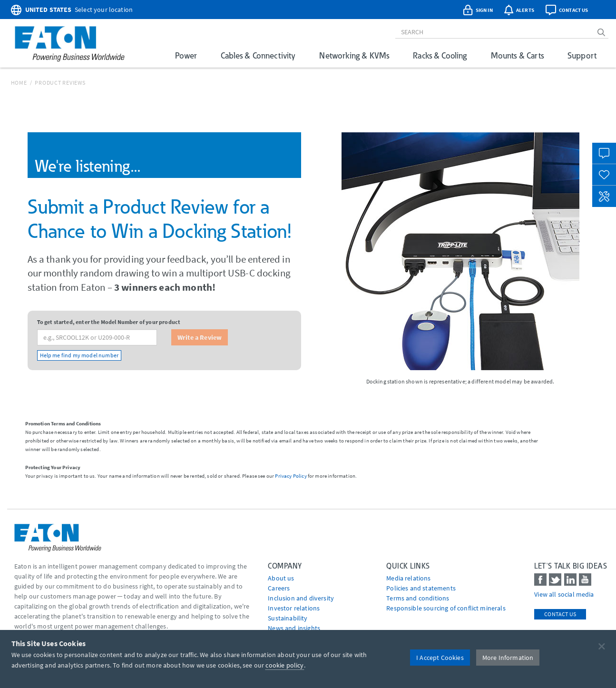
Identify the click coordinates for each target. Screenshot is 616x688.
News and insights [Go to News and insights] (294, 628)
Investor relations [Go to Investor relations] (294, 608)
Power (186, 55)
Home (19, 83)
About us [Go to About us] (281, 578)
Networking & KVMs (354, 55)
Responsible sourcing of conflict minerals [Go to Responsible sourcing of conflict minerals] (446, 608)
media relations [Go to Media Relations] (408, 578)
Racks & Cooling (440, 55)
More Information (508, 658)
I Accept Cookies (440, 658)
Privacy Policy (291, 476)
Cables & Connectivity (258, 55)
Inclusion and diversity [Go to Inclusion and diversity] (301, 598)
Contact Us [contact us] (560, 614)
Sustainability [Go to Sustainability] (288, 618)
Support (582, 55)
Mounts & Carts (517, 55)
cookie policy (284, 665)
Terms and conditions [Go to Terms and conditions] (418, 598)
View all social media (564, 594)
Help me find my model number (79, 355)
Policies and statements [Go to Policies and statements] (421, 588)
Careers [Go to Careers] (279, 588)
